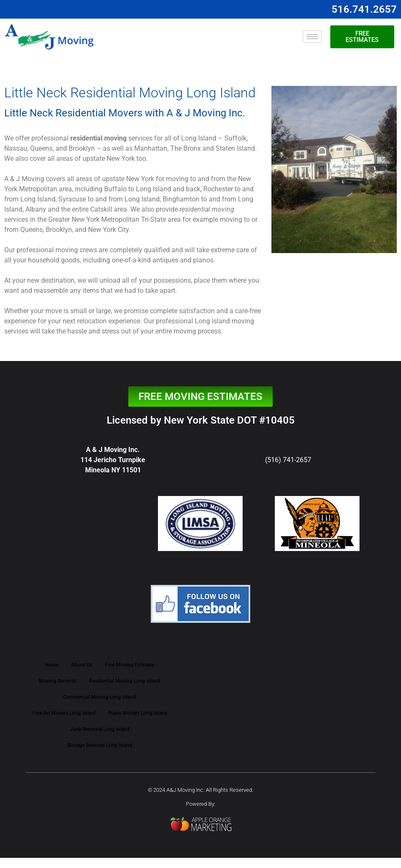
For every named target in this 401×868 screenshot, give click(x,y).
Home (52, 665)
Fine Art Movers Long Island (64, 713)
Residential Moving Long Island (124, 681)
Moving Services (58, 681)
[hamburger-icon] (312, 37)
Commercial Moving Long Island (100, 697)
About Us (82, 665)
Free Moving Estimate (130, 665)
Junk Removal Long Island (100, 729)
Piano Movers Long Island (138, 713)
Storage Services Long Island (100, 745)
